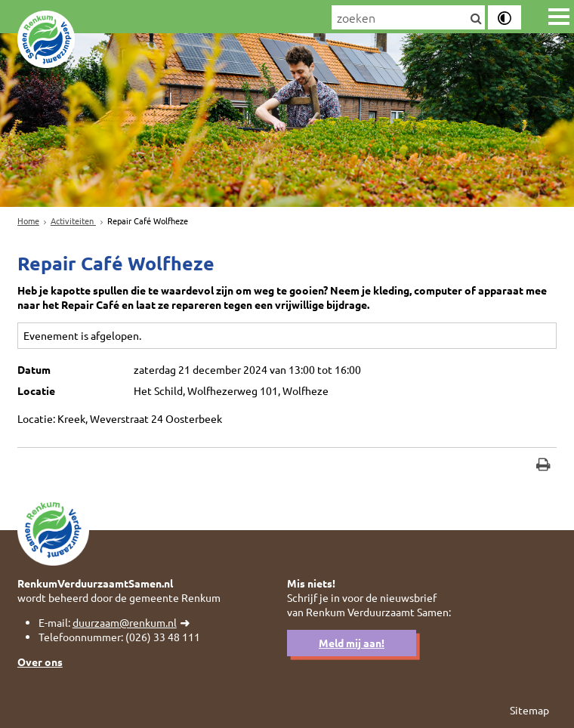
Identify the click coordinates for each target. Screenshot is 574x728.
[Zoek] (476, 19)
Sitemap (529, 710)
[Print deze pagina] (543, 466)
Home (28, 221)
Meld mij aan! (352, 643)
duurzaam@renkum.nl (125, 622)
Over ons (40, 662)
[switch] (505, 17)
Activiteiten (73, 221)
